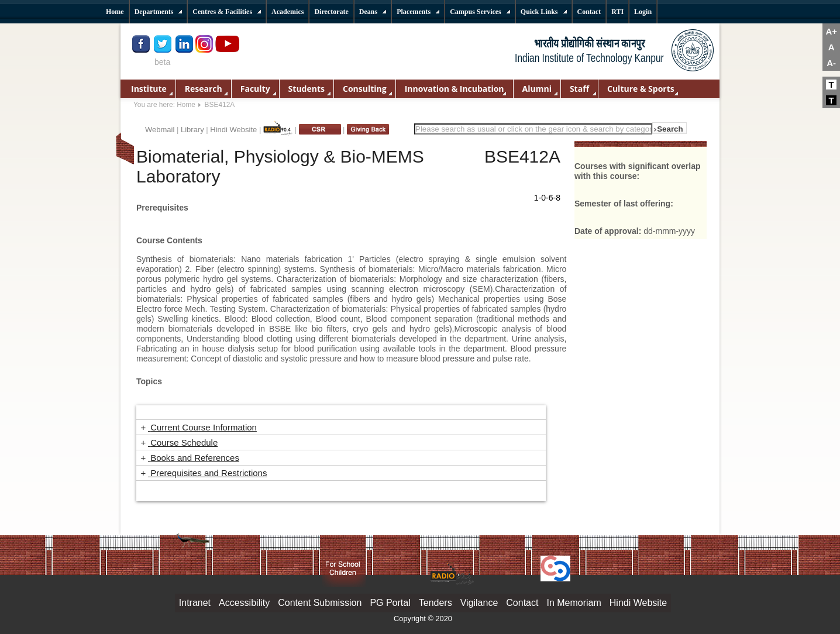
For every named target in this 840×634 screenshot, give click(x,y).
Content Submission (320, 603)
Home (186, 105)
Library (192, 130)
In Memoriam (574, 603)
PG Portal (390, 603)
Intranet (195, 603)
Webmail (160, 130)
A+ (831, 31)
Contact (522, 603)
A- (831, 63)
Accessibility (244, 603)
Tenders (436, 603)
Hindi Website (233, 130)
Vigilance (479, 603)
